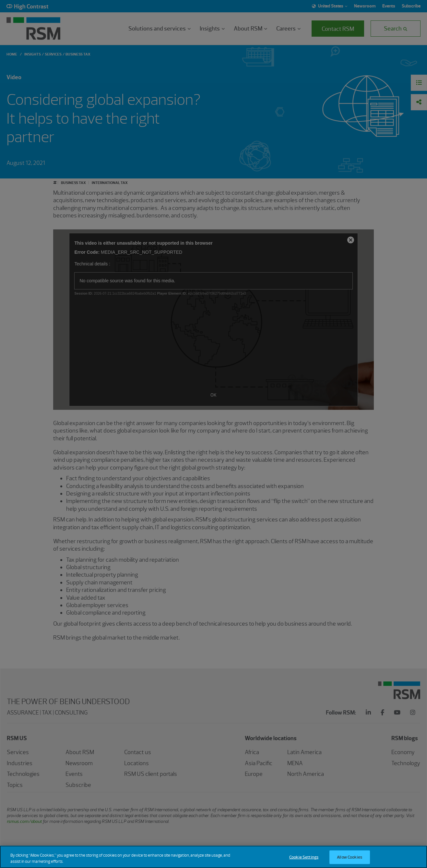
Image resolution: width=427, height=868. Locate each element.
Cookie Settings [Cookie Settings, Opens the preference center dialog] (304, 857)
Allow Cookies (350, 857)
